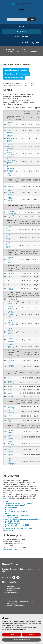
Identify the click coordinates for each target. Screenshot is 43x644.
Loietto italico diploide (10, 437)
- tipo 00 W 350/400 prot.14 (8, 229)
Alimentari (10, 49)
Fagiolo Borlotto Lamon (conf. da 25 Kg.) (11, 332)
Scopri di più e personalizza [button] (21, 640)
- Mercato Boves (11, 303)
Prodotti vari (22, 51)
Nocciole (34, 51)
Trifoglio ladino (10, 455)
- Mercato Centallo (11, 307)
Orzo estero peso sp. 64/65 (10, 200)
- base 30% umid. (11, 217)
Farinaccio (11, 273)
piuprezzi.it (11, 586)
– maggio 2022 (17, 525)
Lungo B (10, 396)
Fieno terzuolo (10, 416)
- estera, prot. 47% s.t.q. (11, 367)
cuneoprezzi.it (12, 592)
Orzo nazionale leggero (11, 192)
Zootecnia (22, 49)
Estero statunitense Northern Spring (11, 161)
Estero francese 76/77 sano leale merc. (10, 153)
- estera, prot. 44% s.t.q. (11, 360)
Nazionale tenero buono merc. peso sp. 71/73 (11, 138)
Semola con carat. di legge (10, 260)
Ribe (9, 390)
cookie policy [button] (19, 626)
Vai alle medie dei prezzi (14, 78)
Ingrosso (21, 32)
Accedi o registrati (30, 42)
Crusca (10, 281)
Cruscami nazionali (11, 289)
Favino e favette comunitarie (11, 340)
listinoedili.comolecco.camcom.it (20, 601)
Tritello (10, 277)
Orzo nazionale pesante (11, 186)
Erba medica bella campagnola (12, 461)
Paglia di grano (10, 421)
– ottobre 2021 (17, 515)
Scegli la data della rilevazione (17, 74)
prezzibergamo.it (13, 588)
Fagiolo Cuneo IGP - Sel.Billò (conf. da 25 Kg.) (11, 314)
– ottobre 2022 (21, 504)
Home (21, 27)
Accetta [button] (31, 635)
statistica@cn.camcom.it (13, 549)
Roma (10, 386)
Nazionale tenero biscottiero (10, 131)
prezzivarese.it (13, 590)
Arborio (10, 393)
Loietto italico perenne (10, 450)
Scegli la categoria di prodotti (16, 70)
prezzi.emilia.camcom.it (16, 605)
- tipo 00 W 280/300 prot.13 (8, 237)
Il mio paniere (21, 36)
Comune (10, 378)
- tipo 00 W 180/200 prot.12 (8, 245)
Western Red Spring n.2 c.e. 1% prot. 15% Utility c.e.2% (10, 171)
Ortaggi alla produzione (14, 506)
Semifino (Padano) (11, 382)
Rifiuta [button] (12, 635)
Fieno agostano (11, 411)
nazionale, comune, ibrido (12, 212)
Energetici (10, 51)
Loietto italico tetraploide (11, 443)
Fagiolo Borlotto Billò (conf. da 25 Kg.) (11, 323)
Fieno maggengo (11, 407)
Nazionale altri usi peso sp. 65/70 (11, 146)
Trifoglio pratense (11, 432)
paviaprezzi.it (12, 603)
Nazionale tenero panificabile (10, 124)
